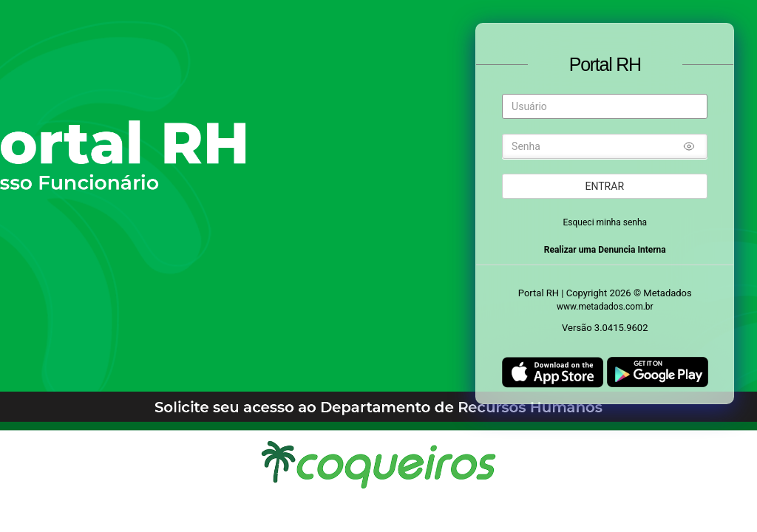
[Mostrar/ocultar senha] (689, 149)
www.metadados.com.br (605, 307)
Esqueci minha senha (605, 222)
